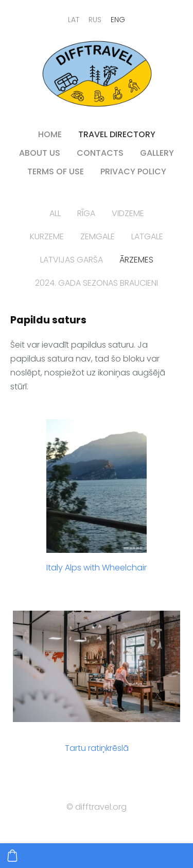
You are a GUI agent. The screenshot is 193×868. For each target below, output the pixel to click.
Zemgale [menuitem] (98, 236)
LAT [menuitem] (74, 20)
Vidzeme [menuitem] (128, 213)
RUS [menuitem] (95, 20)
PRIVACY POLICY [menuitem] (133, 171)
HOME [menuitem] (50, 134)
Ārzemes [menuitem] (136, 260)
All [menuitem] (55, 213)
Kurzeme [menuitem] (47, 236)
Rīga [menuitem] (86, 213)
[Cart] (12, 856)
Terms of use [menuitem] (56, 171)
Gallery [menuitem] (157, 153)
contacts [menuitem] (100, 153)
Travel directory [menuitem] (117, 134)
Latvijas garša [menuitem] (72, 260)
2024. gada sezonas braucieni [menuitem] (97, 283)
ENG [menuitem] (118, 20)
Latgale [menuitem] (147, 236)
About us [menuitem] (40, 153)
